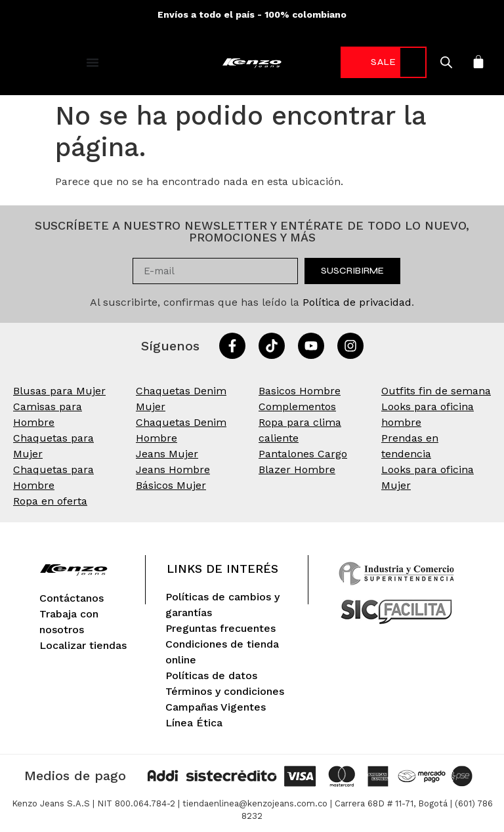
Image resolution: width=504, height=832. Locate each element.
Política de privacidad (357, 302)
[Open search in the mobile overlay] (430, 62)
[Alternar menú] (93, 62)
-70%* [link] (375, 62)
